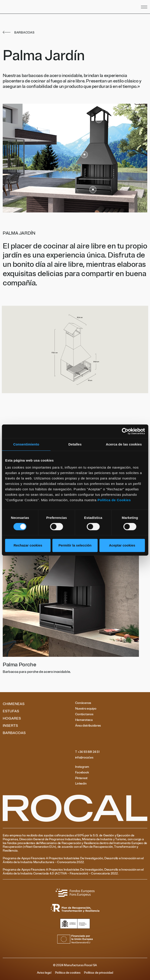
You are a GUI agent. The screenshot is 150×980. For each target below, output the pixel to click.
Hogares (12, 718)
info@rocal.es (84, 758)
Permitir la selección (75, 545)
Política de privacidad (99, 973)
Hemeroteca (84, 720)
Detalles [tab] (75, 444)
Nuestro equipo (86, 709)
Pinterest (81, 778)
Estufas (11, 711)
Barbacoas (14, 733)
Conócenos (83, 703)
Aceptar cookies (122, 545)
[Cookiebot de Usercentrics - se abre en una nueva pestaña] (125, 431)
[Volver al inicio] (46, 7)
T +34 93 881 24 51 (87, 752)
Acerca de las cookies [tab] (124, 444)
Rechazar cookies (28, 545)
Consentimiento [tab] (26, 444)
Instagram (82, 767)
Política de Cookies (114, 500)
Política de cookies (68, 973)
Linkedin (81, 784)
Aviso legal (44, 973)
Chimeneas (14, 704)
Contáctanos (84, 714)
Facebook (82, 773)
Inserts (10, 726)
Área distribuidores (88, 726)
